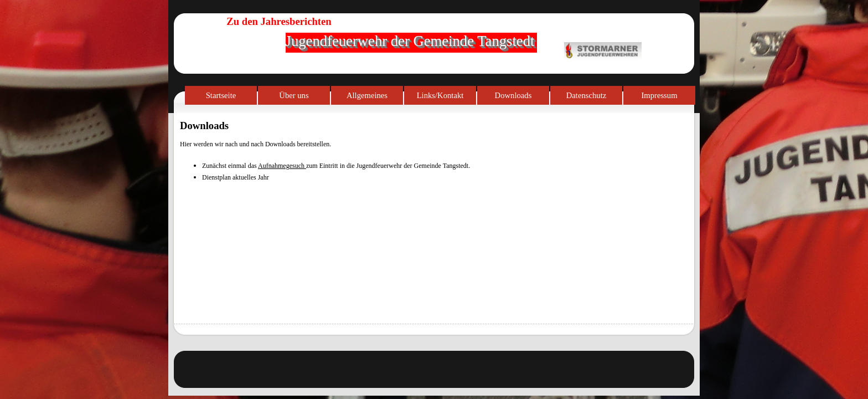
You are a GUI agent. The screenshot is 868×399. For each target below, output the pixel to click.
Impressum (659, 95)
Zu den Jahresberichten (279, 21)
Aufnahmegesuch (282, 166)
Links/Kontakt (440, 95)
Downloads (513, 95)
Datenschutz (586, 95)
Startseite (221, 95)
